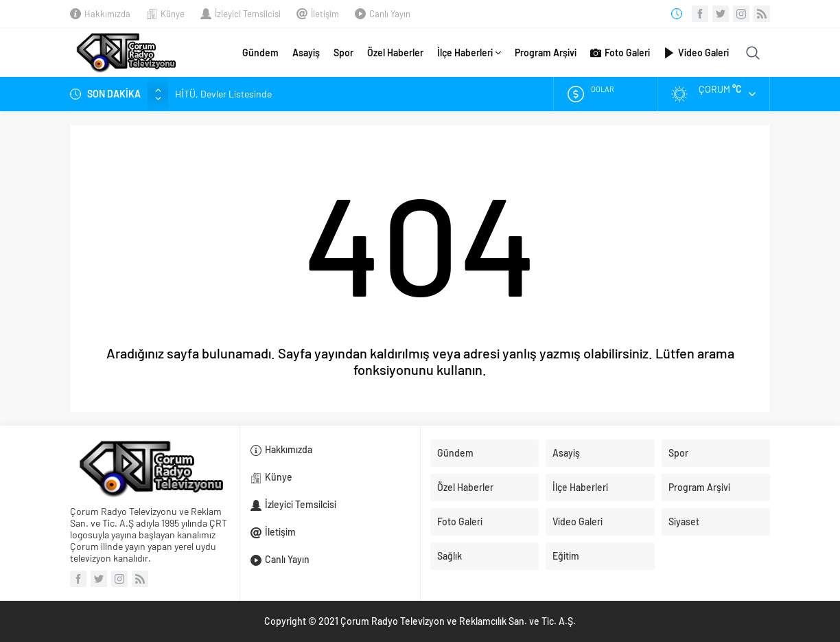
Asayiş (306, 53)
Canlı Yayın (390, 14)
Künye (173, 14)
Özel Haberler (395, 53)
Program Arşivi (546, 53)
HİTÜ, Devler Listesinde (223, 94)
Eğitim (566, 556)
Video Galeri (696, 53)
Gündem (260, 53)
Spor (343, 53)
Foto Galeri (620, 53)
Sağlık (450, 556)
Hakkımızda (107, 14)
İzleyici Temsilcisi (248, 14)
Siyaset (684, 521)
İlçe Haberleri (469, 53)
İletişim (325, 14)
